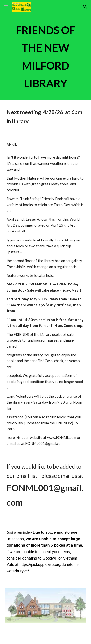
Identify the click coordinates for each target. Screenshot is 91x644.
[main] (46, 57)
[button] (6, 7)
